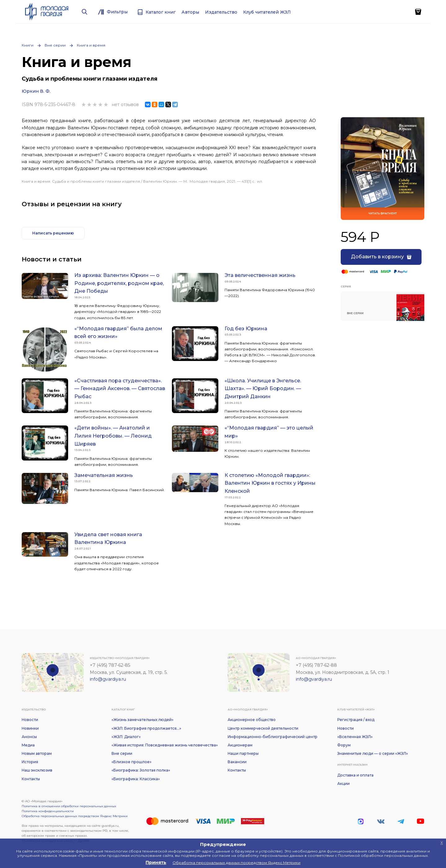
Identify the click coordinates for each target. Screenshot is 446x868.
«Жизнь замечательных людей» (142, 720)
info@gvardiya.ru (108, 679)
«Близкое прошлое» (131, 762)
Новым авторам (37, 753)
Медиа (28, 745)
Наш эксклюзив (37, 770)
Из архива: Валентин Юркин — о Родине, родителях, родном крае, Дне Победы (119, 283)
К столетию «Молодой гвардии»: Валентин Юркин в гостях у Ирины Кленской (270, 483)
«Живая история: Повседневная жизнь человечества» (165, 745)
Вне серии (55, 45)
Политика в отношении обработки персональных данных (69, 806)
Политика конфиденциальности (48, 811)
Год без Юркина (246, 329)
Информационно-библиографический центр (273, 737)
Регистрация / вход (356, 720)
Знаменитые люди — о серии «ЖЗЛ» (373, 753)
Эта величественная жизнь (260, 275)
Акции (343, 783)
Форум (344, 745)
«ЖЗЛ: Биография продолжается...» (146, 728)
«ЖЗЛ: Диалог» (126, 737)
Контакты (31, 779)
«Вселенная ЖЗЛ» (355, 737)
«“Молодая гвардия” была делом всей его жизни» (118, 333)
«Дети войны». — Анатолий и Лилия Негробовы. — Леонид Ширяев (113, 436)
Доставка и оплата (355, 775)
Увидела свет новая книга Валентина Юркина (108, 539)
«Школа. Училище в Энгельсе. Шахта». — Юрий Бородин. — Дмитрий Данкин (263, 389)
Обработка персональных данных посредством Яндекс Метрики (75, 816)
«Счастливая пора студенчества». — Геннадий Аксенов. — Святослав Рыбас (120, 389)
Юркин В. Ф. (36, 91)
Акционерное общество (252, 720)
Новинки (30, 728)
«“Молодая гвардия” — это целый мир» (269, 432)
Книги (28, 45)
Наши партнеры (243, 753)
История (30, 762)
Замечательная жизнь (104, 475)
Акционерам (240, 745)
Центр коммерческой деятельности (263, 728)
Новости (30, 720)
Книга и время (91, 45)
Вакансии (237, 762)
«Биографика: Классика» (136, 779)
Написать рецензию (53, 233)
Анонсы (29, 737)
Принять (156, 862)
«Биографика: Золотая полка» (141, 770)
